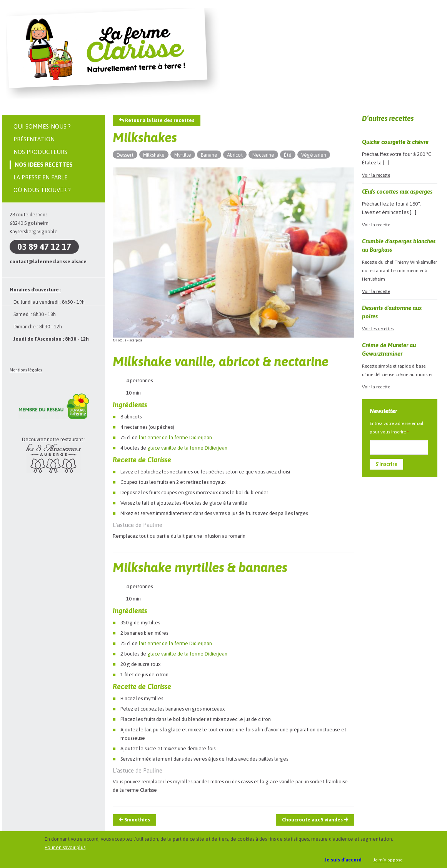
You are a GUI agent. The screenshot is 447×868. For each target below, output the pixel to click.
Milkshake (154, 155)
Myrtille (183, 155)
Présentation (34, 139)
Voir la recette (376, 175)
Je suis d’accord (343, 860)
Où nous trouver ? (42, 190)
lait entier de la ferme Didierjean (175, 437)
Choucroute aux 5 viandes (315, 820)
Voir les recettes (378, 329)
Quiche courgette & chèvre (395, 142)
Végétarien (314, 155)
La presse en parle (40, 177)
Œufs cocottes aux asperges (397, 191)
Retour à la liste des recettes (157, 120)
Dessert (125, 155)
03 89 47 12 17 (44, 247)
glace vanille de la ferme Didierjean (187, 448)
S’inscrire (386, 464)
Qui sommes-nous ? (42, 126)
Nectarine (263, 155)
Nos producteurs (40, 152)
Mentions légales (26, 370)
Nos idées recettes (44, 165)
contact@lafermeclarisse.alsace (48, 262)
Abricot (235, 155)
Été (288, 155)
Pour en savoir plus (65, 847)
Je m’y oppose (388, 860)
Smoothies (134, 820)
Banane (209, 155)
